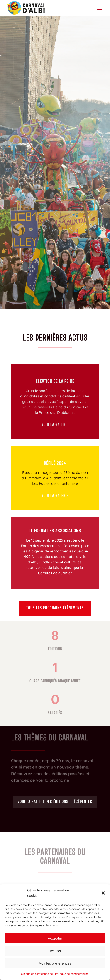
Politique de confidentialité (36, 974)
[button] (103, 893)
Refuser (55, 951)
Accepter (55, 938)
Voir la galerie (55, 425)
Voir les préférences (55, 963)
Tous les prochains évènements (55, 608)
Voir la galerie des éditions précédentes (55, 802)
